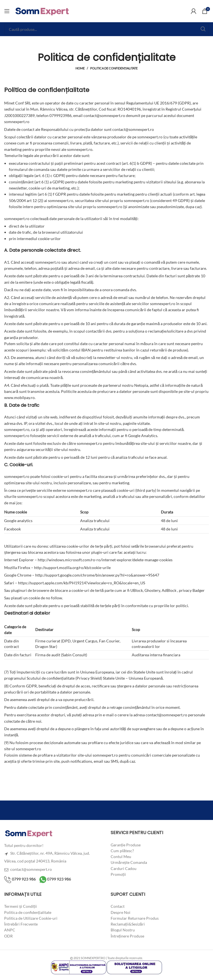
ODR (8, 936)
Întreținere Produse (127, 936)
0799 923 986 (20, 879)
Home (80, 68)
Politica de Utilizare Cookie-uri (31, 918)
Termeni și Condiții (21, 906)
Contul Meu (121, 856)
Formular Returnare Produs (135, 918)
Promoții (118, 874)
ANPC (10, 930)
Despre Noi (121, 912)
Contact (118, 906)
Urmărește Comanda (129, 862)
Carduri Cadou (124, 868)
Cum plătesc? (122, 851)
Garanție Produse (126, 845)
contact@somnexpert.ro (28, 869)
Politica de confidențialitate (28, 912)
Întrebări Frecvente (21, 924)
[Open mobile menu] (7, 11)
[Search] (106, 29)
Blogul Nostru (123, 930)
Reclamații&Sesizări (128, 924)
